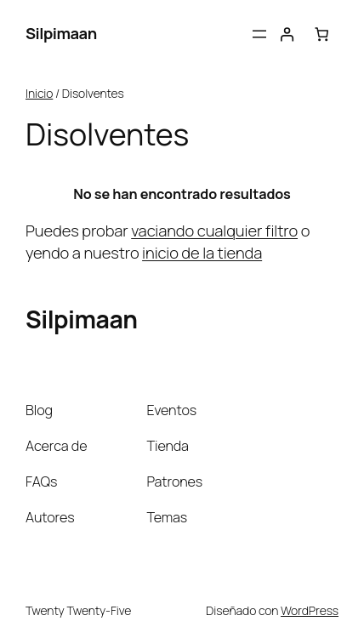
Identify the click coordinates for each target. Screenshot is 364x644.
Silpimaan (61, 33)
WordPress (310, 610)
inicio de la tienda (202, 253)
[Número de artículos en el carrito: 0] (322, 34)
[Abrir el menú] (259, 34)
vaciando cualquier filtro (214, 231)
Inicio (39, 93)
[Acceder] (287, 34)
